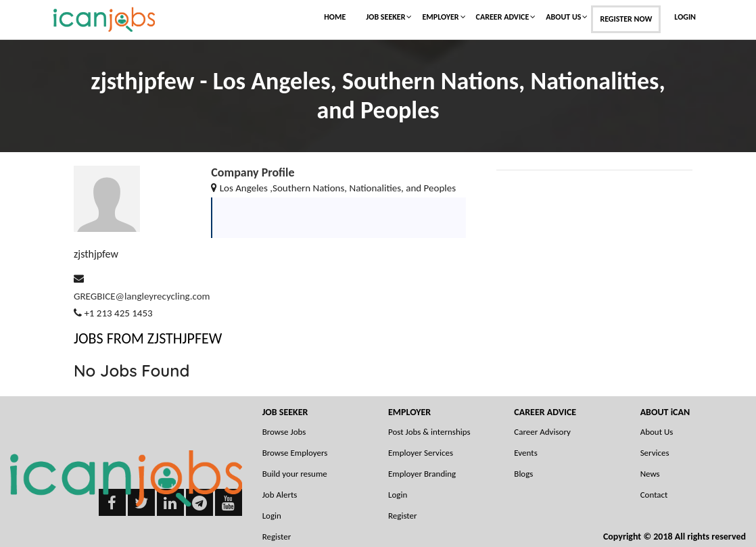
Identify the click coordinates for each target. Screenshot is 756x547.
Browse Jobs (284, 432)
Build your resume (295, 474)
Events (525, 453)
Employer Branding (422, 474)
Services (655, 453)
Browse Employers (295, 453)
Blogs (523, 474)
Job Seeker (385, 17)
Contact (654, 495)
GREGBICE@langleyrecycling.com (142, 296)
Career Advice (503, 17)
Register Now (626, 19)
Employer (440, 17)
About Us (563, 17)
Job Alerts (280, 495)
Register (403, 516)
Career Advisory (542, 432)
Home (335, 17)
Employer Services (421, 453)
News (650, 474)
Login (685, 17)
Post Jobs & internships (429, 432)
